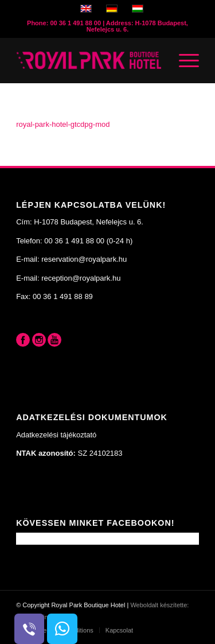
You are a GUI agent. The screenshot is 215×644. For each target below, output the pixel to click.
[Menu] (183, 60)
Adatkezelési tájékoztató (56, 435)
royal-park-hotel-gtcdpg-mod (63, 124)
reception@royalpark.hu (81, 278)
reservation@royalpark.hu (84, 259)
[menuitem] (116, 630)
